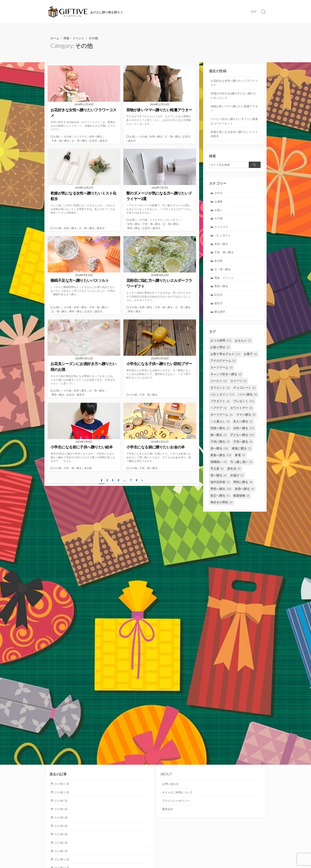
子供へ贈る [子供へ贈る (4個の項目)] (243, 446)
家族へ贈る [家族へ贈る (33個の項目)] (221, 459)
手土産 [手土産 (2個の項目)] (217, 472)
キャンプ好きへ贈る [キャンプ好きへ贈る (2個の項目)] (226, 378)
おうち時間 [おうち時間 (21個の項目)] (221, 344)
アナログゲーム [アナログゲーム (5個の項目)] (223, 365)
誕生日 (104, 140)
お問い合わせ (171, 784)
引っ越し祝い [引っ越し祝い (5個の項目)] (241, 466)
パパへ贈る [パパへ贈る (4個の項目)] (247, 398)
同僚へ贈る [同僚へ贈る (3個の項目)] (220, 432)
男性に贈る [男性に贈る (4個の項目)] (243, 486)
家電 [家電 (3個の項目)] (240, 459)
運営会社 (168, 810)
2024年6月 (62, 810)
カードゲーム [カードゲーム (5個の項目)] (222, 371)
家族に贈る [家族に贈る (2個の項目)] (241, 452)
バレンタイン (173, 220)
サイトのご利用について (178, 792)
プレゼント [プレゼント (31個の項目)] (244, 405)
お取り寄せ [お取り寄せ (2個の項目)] (220, 351)
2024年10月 (62, 792)
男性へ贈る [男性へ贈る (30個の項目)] (221, 493)
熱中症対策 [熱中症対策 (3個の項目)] (220, 486)
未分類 (88, 467)
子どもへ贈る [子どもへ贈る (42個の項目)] (242, 439)
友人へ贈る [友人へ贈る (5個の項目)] (243, 425)
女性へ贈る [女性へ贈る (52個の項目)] (244, 432)
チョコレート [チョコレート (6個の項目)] (244, 392)
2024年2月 (62, 844)
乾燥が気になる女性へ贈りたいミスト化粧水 (234, 135)
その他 (68, 136)
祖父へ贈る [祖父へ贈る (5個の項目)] (220, 499)
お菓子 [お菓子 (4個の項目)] (250, 358)
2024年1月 (62, 852)
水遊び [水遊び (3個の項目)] (237, 479)
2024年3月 (62, 835)
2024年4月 (62, 827)
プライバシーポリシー (177, 801)
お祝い (58, 136)
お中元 (219, 195)
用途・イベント (75, 38)
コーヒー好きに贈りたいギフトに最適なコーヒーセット (234, 122)
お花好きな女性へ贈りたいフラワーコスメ (234, 83)
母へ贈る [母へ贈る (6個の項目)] (219, 479)
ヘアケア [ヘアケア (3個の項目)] (219, 412)
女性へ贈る (96, 136)
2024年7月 (62, 801)
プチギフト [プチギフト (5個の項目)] (220, 405)
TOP (253, 12)
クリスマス (81, 136)
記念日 (94, 140)
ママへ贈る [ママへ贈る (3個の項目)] (246, 419)
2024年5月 (62, 818)
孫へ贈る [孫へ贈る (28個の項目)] (219, 452)
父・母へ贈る (80, 140)
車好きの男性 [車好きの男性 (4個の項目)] (222, 506)
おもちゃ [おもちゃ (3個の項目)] (243, 344)
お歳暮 (219, 203)
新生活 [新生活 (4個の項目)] (234, 472)
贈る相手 (220, 316)
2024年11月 (62, 784)
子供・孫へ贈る (60, 140)
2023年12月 (62, 861)
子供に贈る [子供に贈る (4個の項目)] (220, 446)
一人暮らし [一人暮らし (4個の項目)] (220, 425)
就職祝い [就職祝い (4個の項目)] (219, 466)
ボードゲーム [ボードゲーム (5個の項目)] (222, 419)
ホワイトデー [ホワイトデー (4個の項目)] (241, 412)
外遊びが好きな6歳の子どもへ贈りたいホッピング (234, 96)
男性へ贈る (134, 228)
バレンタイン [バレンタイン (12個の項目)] (222, 398)
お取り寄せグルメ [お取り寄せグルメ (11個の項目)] (225, 358)
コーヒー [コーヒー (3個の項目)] (219, 385)
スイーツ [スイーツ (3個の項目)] (238, 385)
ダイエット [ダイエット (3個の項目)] (220, 392)
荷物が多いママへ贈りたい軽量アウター (234, 109)
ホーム (55, 38)
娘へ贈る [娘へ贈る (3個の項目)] (219, 439)
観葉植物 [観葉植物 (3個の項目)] (241, 499)
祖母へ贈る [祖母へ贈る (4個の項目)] (244, 493)
